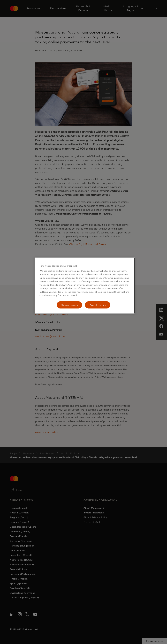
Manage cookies (69, 305)
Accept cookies (98, 305)
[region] (85, 286)
